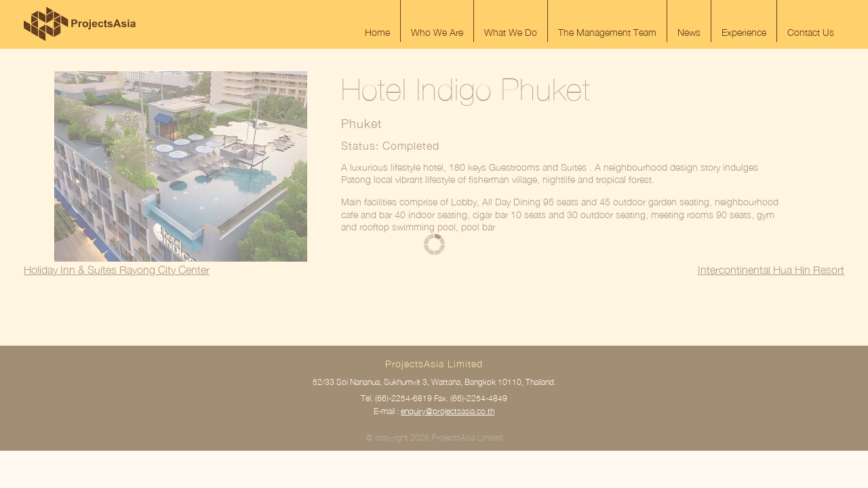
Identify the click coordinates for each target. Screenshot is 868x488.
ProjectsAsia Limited (80, 24)
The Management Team (607, 32)
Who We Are (437, 32)
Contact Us (811, 32)
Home (377, 32)
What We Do (511, 32)
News (689, 32)
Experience (744, 32)
